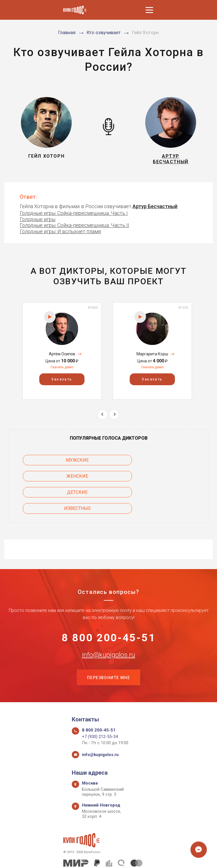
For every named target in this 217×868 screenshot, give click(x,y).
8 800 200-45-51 (109, 608)
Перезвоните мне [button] (108, 649)
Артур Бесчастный (155, 209)
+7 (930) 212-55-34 (100, 709)
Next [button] (114, 417)
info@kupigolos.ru (108, 626)
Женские (163, 462)
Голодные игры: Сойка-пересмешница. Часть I (74, 215)
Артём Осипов (62, 356)
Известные (163, 478)
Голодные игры (38, 222)
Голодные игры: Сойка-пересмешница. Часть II (74, 228)
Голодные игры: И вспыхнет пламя (60, 234)
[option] (62, 353)
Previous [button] (102, 417)
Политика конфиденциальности (106, 857)
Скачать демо (62, 369)
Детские (54, 478)
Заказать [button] (62, 382)
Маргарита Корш (152, 356)
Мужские (54, 462)
